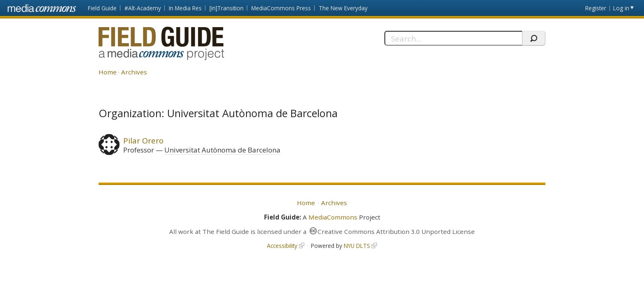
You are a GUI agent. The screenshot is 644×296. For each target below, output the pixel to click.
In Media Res (185, 8)
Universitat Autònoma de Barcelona (222, 150)
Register (596, 8)
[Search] (453, 38)
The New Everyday (343, 8)
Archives (134, 72)
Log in (621, 8)
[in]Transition (227, 8)
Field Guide (102, 8)
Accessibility (282, 246)
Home (108, 72)
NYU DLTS (357, 246)
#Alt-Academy (143, 8)
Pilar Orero (143, 140)
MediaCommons (333, 217)
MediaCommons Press (281, 8)
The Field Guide (226, 231)
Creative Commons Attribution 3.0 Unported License (396, 231)
